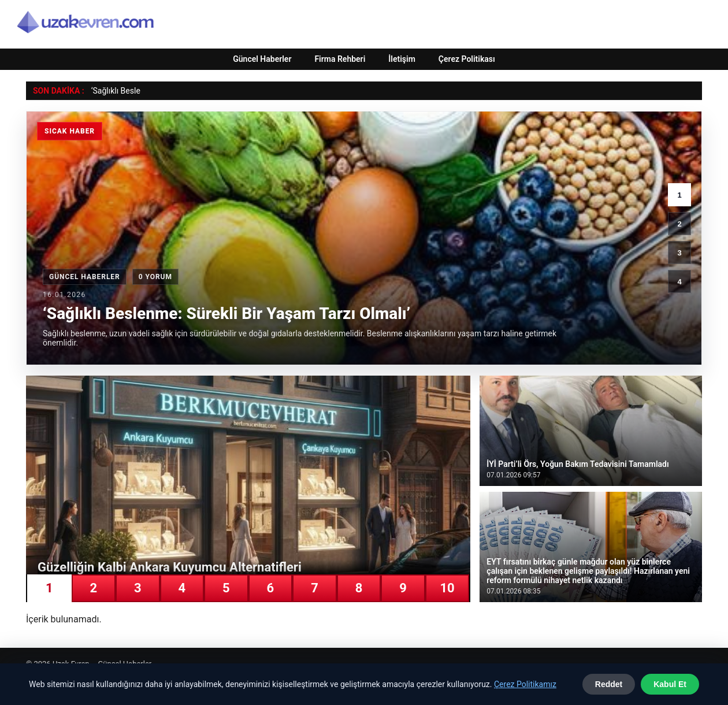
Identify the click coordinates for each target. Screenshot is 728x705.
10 (447, 588)
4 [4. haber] (679, 282)
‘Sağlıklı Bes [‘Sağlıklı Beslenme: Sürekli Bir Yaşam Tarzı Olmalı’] (113, 91)
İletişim (402, 59)
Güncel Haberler (262, 59)
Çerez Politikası (467, 59)
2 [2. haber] (679, 224)
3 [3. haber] (679, 253)
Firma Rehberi (340, 59)
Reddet (609, 684)
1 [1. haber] (679, 195)
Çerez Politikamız (525, 684)
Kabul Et (670, 684)
